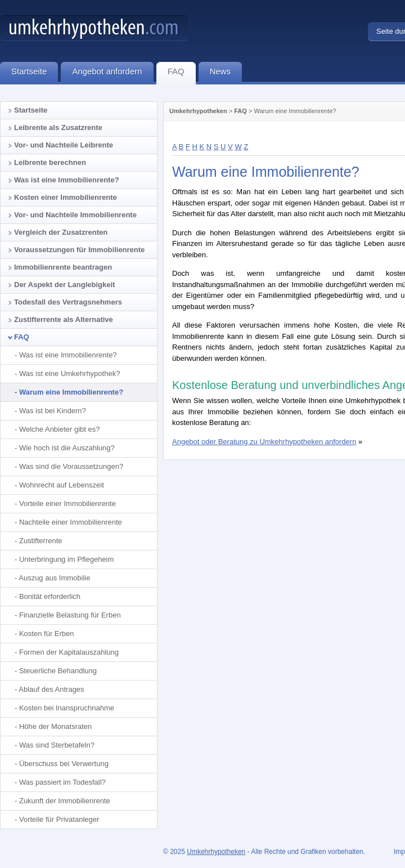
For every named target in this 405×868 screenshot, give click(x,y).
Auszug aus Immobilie (54, 578)
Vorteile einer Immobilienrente (67, 504)
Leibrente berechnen (50, 162)
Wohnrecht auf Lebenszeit (62, 485)
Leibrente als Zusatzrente (58, 127)
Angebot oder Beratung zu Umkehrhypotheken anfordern (264, 442)
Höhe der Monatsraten (55, 726)
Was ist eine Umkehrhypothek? (69, 373)
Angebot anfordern (112, 73)
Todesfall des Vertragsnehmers (68, 302)
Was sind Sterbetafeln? (57, 745)
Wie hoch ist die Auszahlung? (67, 448)
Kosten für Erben (47, 634)
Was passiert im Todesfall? (62, 782)
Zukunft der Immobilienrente (65, 801)
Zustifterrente (41, 541)
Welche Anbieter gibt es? (60, 429)
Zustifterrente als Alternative (64, 319)
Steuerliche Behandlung (58, 671)
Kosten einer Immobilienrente (66, 197)
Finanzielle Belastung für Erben (70, 615)
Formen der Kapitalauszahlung (69, 652)
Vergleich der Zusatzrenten (61, 232)
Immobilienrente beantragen (63, 267)
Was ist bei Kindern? (53, 411)
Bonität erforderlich (50, 596)
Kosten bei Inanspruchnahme (67, 708)
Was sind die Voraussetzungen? (71, 466)
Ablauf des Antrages (51, 689)
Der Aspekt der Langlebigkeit (64, 285)
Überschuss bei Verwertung (64, 764)
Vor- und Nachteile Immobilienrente (75, 215)
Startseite (31, 110)
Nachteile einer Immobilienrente (71, 522)
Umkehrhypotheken (198, 111)
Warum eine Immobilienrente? (71, 392)
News (226, 73)
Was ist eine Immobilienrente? (67, 180)
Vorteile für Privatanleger (59, 819)
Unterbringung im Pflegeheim (66, 559)
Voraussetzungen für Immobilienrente (79, 250)
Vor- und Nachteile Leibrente (64, 145)
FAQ (240, 111)
